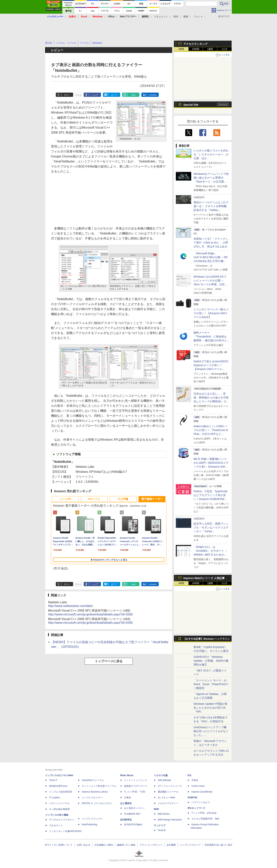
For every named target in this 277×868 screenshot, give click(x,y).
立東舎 (128, 798)
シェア (95, 95)
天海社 (195, 780)
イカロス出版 (161, 775)
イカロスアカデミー (168, 803)
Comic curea (198, 786)
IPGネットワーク (196, 808)
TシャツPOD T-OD (135, 792)
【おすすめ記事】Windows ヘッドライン (206, 639)
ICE (189, 775)
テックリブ (160, 825)
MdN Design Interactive (170, 820)
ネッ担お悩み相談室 (59, 809)
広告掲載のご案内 (104, 845)
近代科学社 (126, 820)
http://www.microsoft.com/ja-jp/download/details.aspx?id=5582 (91, 614)
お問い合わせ (83, 845)
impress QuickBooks (202, 792)
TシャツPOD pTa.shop (204, 813)
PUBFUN (192, 798)
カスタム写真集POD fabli (205, 819)
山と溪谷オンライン (134, 808)
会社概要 (171, 845)
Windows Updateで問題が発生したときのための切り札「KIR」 (210, 708)
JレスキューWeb (166, 798)
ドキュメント (161, 17)
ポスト (67, 95)
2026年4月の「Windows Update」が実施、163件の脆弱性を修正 (211, 661)
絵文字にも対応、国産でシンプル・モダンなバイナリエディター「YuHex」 (211, 527)
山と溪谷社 (126, 803)
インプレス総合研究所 (61, 792)
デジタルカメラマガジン (62, 820)
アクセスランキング (195, 44)
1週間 (210, 49)
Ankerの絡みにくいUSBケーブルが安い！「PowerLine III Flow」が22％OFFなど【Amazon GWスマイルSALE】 (211, 434)
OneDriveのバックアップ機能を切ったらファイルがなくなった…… (211, 731)
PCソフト (94, 499)
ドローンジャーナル (59, 803)
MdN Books (164, 814)
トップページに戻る (109, 661)
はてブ (114, 95)
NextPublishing (89, 824)
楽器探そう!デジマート (136, 786)
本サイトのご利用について (59, 845)
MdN (156, 809)
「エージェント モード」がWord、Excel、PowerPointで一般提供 (211, 684)
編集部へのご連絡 (126, 845)
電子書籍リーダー (152, 499)
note (133, 95)
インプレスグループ (190, 845)
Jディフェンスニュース (170, 786)
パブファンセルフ (201, 802)
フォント (198, 17)
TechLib (162, 830)
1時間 (181, 49)
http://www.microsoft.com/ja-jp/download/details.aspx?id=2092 (91, 623)
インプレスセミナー (92, 798)
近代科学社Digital (133, 824)
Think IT (53, 780)
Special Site (191, 105)
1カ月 (225, 49)
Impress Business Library (95, 792)
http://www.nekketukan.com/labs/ (71, 606)
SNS (176, 17)
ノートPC (65, 499)
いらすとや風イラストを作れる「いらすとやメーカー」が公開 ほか (211, 154)
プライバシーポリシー (151, 845)
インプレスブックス (92, 819)
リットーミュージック (136, 780)
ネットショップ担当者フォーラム (99, 786)
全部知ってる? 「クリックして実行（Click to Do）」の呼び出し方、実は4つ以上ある (211, 243)
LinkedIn (153, 95)
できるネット (56, 825)
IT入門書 (123, 499)
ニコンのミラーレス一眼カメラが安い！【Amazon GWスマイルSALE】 (211, 313)
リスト (78, 95)
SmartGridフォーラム (93, 780)
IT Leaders (55, 798)
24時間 (196, 49)
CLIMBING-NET (132, 814)
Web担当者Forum (58, 786)
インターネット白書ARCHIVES (65, 831)
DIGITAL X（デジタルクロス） (98, 803)
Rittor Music (127, 775)
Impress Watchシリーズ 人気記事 (204, 578)
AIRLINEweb (164, 780)
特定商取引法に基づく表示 (219, 845)
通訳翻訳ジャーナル (168, 792)
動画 (186, 17)
